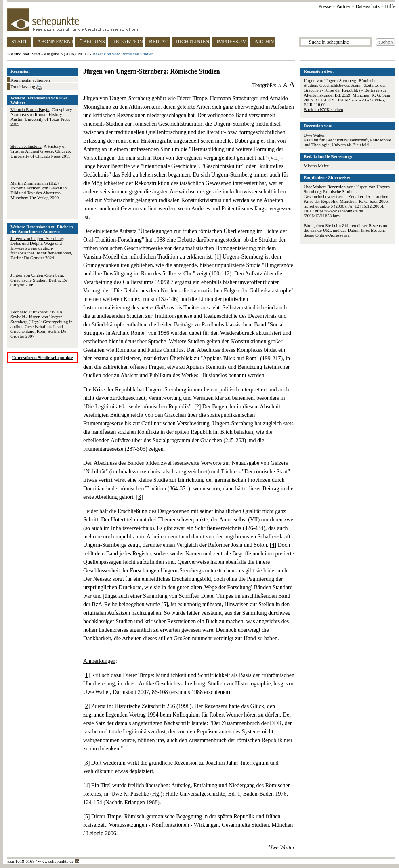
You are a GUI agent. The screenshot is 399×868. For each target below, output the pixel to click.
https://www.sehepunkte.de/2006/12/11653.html (333, 213)
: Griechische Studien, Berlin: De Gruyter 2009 (39, 280)
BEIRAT (158, 41)
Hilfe (390, 6)
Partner (343, 6)
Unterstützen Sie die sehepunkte (43, 357)
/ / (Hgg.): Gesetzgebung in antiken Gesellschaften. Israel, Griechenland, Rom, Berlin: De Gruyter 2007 (42, 324)
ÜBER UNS (92, 41)
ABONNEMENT (55, 41)
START (19, 41)
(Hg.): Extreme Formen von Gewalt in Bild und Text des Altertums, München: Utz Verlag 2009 (39, 190)
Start (36, 54)
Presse (325, 6)
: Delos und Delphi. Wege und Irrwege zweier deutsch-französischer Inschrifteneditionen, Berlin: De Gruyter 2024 (41, 248)
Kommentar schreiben (30, 80)
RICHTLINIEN (193, 41)
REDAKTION (128, 41)
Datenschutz (368, 6)
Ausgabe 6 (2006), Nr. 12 (66, 54)
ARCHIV (265, 41)
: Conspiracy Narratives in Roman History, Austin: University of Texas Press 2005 (41, 117)
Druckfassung (26, 87)
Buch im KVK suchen (323, 109)
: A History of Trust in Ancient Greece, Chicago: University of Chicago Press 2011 (41, 151)
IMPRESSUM (232, 41)
